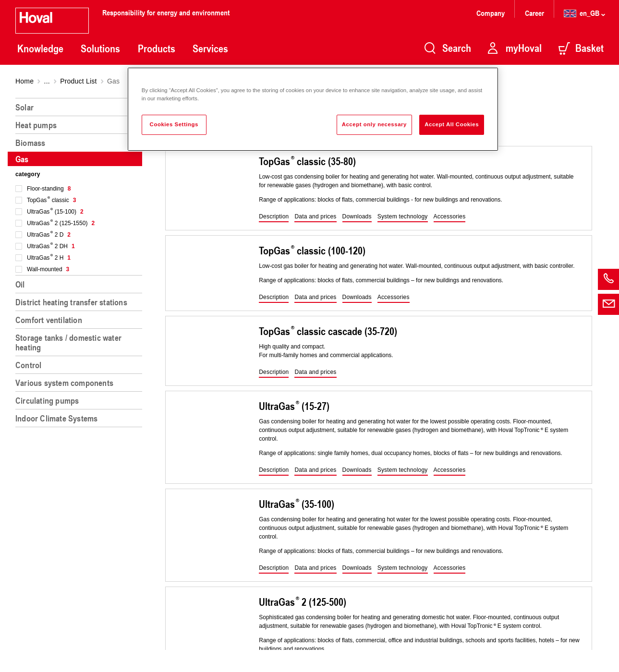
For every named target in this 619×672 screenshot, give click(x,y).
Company (492, 13)
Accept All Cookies (452, 124)
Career (535, 13)
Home (24, 81)
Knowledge (40, 48)
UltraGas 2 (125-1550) (61, 223)
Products (157, 48)
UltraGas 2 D (49, 235)
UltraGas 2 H (49, 258)
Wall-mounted (48, 269)
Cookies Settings (174, 124)
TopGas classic (51, 200)
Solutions (100, 48)
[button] (274, 217)
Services (210, 48)
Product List (78, 81)
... (47, 81)
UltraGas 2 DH (51, 246)
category (28, 174)
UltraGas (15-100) (55, 212)
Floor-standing (49, 189)
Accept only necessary (374, 124)
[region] (81, 381)
